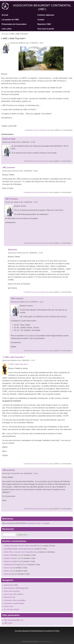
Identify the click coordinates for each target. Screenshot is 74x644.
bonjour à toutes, (11, 558)
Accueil (5, 15)
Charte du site (10, 597)
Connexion (30, 523)
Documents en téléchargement (16, 588)
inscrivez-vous (45, 130)
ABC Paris (8, 623)
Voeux (7, 571)
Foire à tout (8, 606)
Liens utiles (7, 29)
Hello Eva (8, 574)
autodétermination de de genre (16, 549)
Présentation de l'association (14, 24)
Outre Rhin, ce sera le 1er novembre (19, 552)
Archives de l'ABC (11, 585)
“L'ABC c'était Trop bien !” (14, 357)
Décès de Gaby (9, 139)
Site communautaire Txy (14, 620)
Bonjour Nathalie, (11, 555)
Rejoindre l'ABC (44, 24)
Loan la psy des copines (14, 594)
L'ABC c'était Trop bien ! (18, 364)
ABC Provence (12, 199)
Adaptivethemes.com (45, 642)
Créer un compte (43, 523)
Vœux (7, 568)
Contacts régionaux (46, 15)
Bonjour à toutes (11, 561)
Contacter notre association (15, 600)
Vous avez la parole (46, 29)
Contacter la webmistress (14, 603)
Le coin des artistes (12, 609)
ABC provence (9, 168)
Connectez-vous (31, 130)
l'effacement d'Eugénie (13, 565)
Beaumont (13, 250)
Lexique (41, 20)
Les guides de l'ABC (10, 20)
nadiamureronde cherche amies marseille (20, 546)
